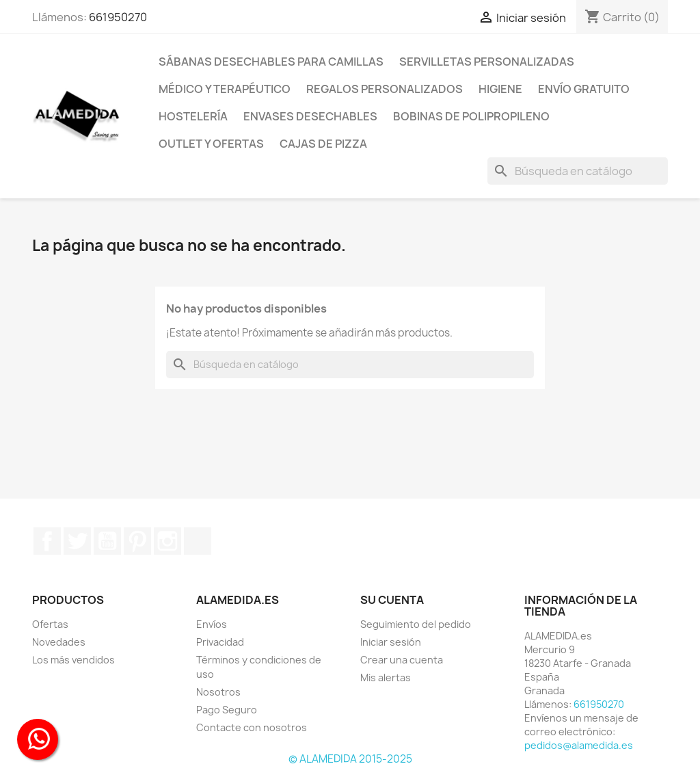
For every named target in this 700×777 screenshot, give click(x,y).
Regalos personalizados (385, 89)
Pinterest (137, 541)
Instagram (167, 541)
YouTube (107, 541)
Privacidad (220, 642)
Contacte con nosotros (252, 727)
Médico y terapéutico (225, 89)
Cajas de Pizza (323, 144)
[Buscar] (578, 171)
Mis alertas (386, 677)
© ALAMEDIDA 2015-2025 (350, 759)
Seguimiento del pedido (416, 624)
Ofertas (50, 624)
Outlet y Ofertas (211, 144)
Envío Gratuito (584, 89)
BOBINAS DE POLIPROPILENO (471, 116)
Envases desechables (310, 116)
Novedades (59, 642)
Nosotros (218, 692)
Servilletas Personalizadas (487, 62)
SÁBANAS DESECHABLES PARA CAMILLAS (271, 62)
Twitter (77, 541)
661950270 (118, 17)
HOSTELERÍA (193, 116)
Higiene (500, 89)
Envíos (212, 624)
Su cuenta (392, 600)
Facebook (47, 541)
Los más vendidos (73, 660)
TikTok (198, 541)
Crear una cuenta (402, 660)
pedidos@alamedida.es (579, 745)
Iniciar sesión (391, 642)
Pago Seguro (227, 710)
